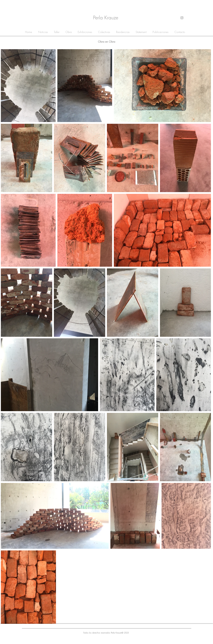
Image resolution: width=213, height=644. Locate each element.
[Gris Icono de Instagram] (182, 18)
